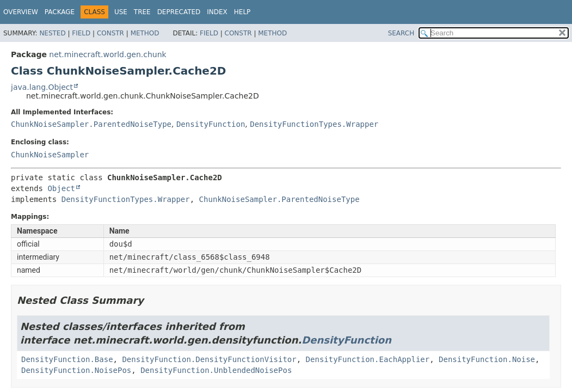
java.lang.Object (42, 87)
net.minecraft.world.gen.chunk (107, 54)
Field (81, 33)
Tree (142, 12)
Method (145, 33)
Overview (21, 12)
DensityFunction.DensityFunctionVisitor (209, 359)
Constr (110, 33)
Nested (52, 33)
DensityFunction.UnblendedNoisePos (216, 370)
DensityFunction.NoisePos (76, 370)
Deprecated (179, 12)
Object (61, 188)
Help (242, 12)
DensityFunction (211, 124)
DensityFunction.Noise (487, 359)
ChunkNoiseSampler (50, 155)
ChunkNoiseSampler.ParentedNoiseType (91, 124)
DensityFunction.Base (67, 359)
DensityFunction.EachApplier (368, 359)
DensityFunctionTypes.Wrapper (314, 124)
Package (60, 12)
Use (121, 12)
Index (217, 12)
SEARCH (401, 33)
